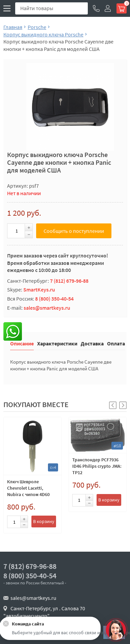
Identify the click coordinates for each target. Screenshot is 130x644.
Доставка (92, 343)
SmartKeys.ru (39, 289)
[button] (123, 405)
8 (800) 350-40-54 (54, 299)
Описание (22, 343)
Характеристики (57, 343)
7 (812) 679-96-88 (69, 281)
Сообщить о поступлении (74, 231)
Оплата (116, 343)
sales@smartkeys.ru (47, 308)
